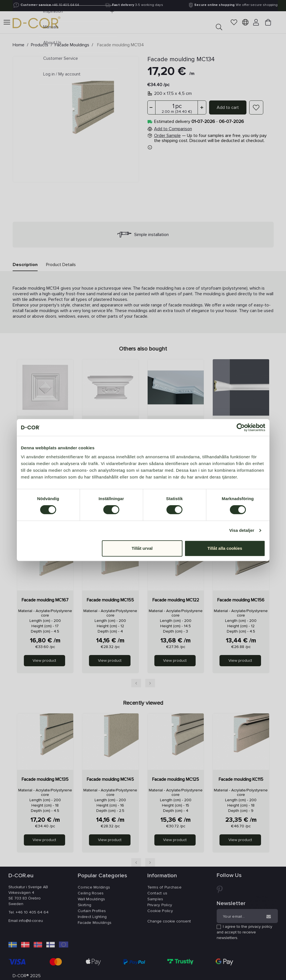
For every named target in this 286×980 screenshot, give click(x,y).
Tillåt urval (142, 548)
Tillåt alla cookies (225, 548)
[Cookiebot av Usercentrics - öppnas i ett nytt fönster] (241, 427)
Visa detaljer (242, 530)
